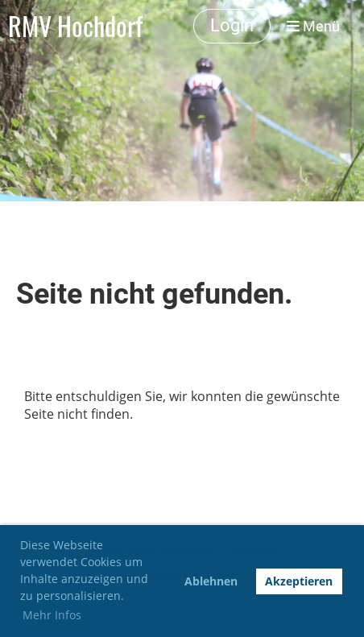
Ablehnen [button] (211, 581)
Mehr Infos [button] (52, 615)
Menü (313, 26)
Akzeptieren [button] (299, 581)
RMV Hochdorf (75, 26)
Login (232, 25)
